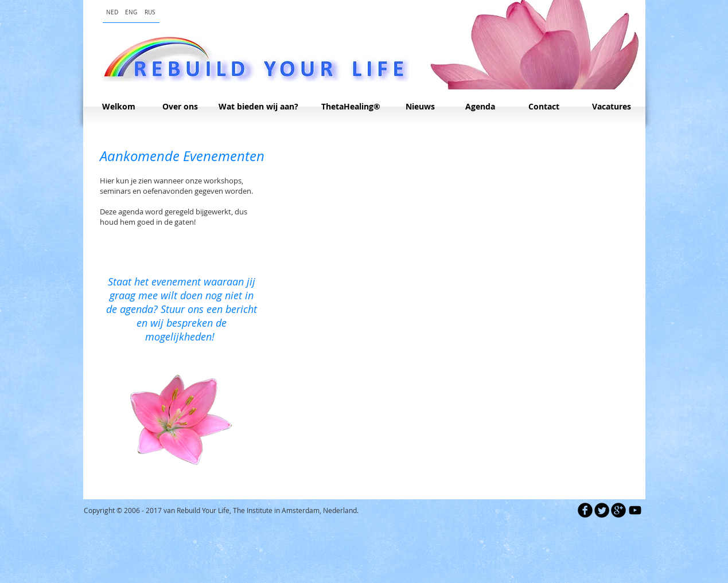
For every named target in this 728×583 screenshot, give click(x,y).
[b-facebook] (585, 510)
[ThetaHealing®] (351, 107)
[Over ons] (180, 107)
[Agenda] (480, 107)
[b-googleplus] (618, 510)
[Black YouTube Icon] (635, 510)
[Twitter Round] (602, 510)
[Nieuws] (420, 107)
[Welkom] (119, 107)
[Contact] (544, 107)
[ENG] (131, 12)
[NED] (112, 12)
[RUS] (150, 12)
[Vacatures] (612, 107)
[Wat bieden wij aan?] (259, 107)
